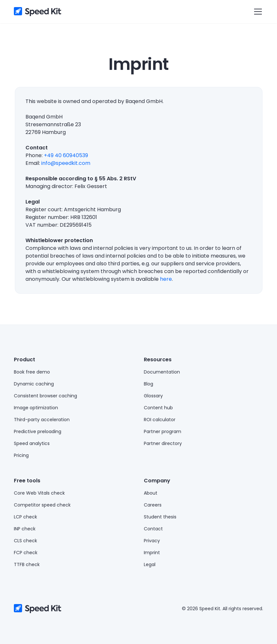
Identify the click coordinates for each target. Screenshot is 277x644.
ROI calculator (160, 420)
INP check (25, 529)
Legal (150, 564)
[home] (38, 12)
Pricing (21, 455)
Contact (153, 529)
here (166, 279)
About (151, 493)
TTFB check (27, 564)
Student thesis (160, 517)
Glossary (153, 396)
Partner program (163, 431)
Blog (148, 384)
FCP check (26, 553)
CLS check (25, 541)
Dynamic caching (34, 384)
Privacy (152, 541)
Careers (153, 505)
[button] (257, 12)
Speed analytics (32, 443)
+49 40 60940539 (66, 155)
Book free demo (32, 372)
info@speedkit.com (66, 163)
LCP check (25, 517)
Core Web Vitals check (39, 493)
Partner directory (163, 443)
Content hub (158, 408)
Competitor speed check (42, 505)
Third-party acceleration (42, 420)
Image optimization (36, 408)
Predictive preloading (38, 431)
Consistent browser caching (45, 396)
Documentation (162, 372)
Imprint (152, 553)
